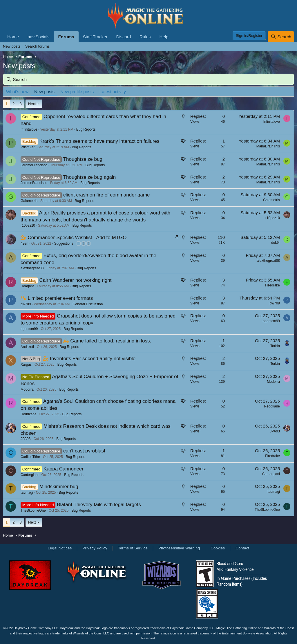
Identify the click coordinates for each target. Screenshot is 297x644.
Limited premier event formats (60, 298)
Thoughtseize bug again (89, 177)
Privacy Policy (95, 548)
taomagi (27, 493)
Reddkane (29, 414)
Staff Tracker (95, 37)
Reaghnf (27, 286)
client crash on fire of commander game (107, 195)
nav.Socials (39, 37)
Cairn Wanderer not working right (76, 280)
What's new (17, 92)
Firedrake (272, 285)
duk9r (276, 243)
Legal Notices (60, 548)
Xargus (26, 365)
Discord (123, 37)
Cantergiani (29, 475)
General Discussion (88, 304)
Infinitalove (29, 129)
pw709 (26, 304)
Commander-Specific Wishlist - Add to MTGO (77, 238)
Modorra (27, 389)
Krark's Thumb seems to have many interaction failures (99, 141)
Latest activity (113, 92)
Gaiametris (29, 201)
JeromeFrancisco (34, 165)
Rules (145, 37)
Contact (242, 548)
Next (32, 104)
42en (25, 243)
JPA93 (26, 439)
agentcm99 (29, 329)
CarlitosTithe (30, 457)
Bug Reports (86, 129)
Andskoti (27, 347)
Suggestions (64, 243)
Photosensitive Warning (179, 548)
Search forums (38, 46)
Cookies (218, 548)
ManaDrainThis (268, 146)
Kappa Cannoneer (64, 469)
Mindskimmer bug (59, 487)
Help (164, 37)
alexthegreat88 (32, 268)
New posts (12, 46)
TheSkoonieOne (33, 510)
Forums (66, 37)
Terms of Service (133, 548)
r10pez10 (28, 226)
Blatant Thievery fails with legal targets (99, 505)
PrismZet (28, 147)
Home (13, 37)
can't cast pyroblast (84, 451)
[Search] (281, 37)
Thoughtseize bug (83, 159)
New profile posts (77, 92)
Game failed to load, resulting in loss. (111, 341)
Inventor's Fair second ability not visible (93, 359)
